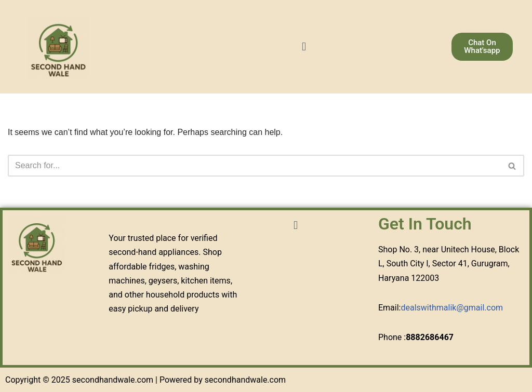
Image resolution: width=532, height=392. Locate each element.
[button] (304, 46)
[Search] (254, 166)
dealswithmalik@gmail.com (452, 308)
